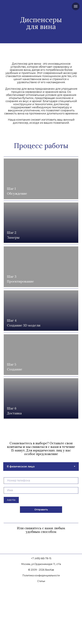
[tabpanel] (41, 551)
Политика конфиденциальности (41, 631)
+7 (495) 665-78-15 (41, 614)
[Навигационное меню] (76, 6)
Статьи (41, 637)
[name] (41, 546)
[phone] (41, 537)
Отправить (41, 566)
